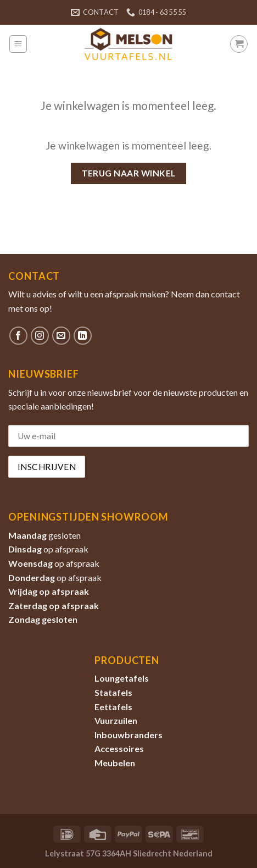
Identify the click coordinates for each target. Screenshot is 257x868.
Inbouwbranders (128, 735)
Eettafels (113, 707)
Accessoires (119, 748)
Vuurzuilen (116, 720)
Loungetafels (122, 678)
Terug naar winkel (129, 173)
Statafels (113, 692)
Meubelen (115, 763)
